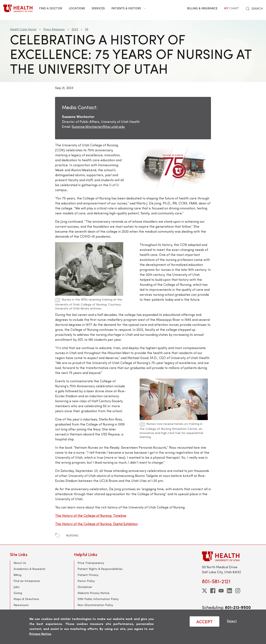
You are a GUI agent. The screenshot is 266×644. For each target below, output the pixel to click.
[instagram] (238, 591)
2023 (75, 29)
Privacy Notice (40, 634)
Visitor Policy (86, 581)
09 (87, 29)
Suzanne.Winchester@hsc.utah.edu (98, 126)
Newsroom (21, 605)
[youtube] (221, 591)
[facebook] (213, 591)
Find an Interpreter (27, 581)
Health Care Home (23, 29)
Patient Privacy (88, 575)
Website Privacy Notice (94, 593)
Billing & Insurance (202, 8)
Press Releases (54, 29)
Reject (232, 621)
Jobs (17, 587)
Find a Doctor (51, 8)
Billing (17, 575)
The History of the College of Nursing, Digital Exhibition (96, 524)
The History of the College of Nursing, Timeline (91, 515)
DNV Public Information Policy (98, 599)
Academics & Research (29, 569)
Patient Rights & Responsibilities (100, 569)
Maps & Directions (26, 599)
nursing (72, 535)
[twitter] (204, 591)
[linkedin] (229, 591)
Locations (77, 8)
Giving (18, 593)
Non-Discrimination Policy (95, 605)
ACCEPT (204, 621)
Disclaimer (85, 587)
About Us (20, 563)
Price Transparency (91, 563)
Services (98, 8)
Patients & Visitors (129, 8)
